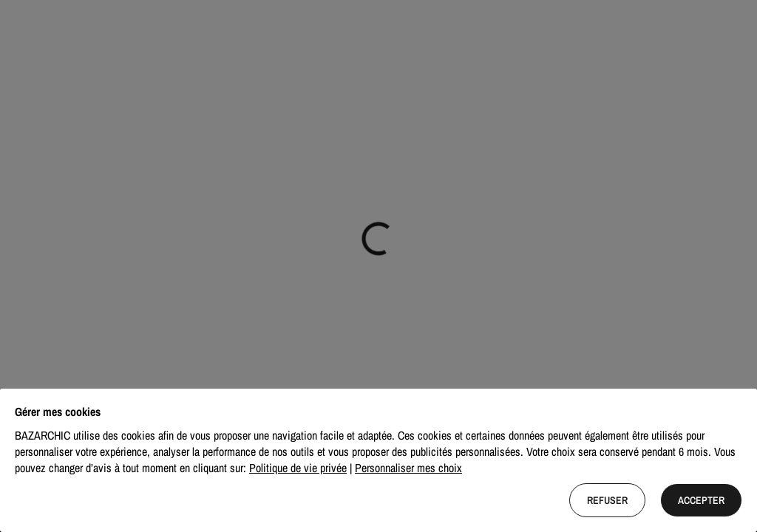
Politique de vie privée (298, 468)
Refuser (607, 500)
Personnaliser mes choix (408, 468)
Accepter (701, 500)
